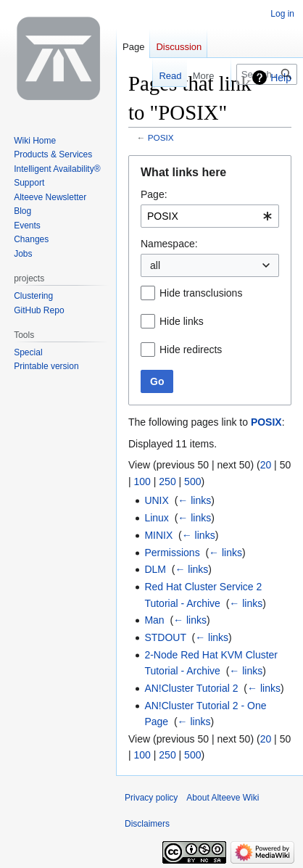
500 (192, 481)
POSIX (161, 137)
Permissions (172, 553)
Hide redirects (191, 350)
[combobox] (210, 216)
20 (266, 465)
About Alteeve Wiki (223, 798)
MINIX (158, 535)
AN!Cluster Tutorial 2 (191, 688)
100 (142, 481)
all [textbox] (155, 265)
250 (167, 481)
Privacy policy (151, 798)
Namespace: (169, 244)
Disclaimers (147, 824)
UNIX (156, 500)
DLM (155, 569)
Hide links (182, 321)
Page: (154, 194)
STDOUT (165, 637)
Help (281, 78)
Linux (156, 518)
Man (154, 620)
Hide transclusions (201, 293)
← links (194, 500)
